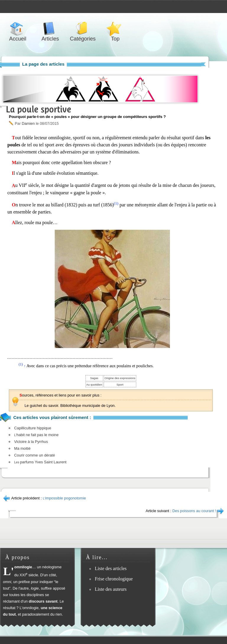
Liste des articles (111, 568)
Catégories (83, 29)
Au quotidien (94, 385)
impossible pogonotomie (64, 498)
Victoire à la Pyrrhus (31, 442)
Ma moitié (22, 448)
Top (115, 29)
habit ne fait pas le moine (36, 435)
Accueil (18, 29)
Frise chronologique (114, 579)
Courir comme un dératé (35, 455)
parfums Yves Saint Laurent (40, 462)
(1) (116, 203)
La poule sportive (39, 109)
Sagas (94, 378)
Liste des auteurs (111, 589)
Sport (120, 385)
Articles (50, 29)
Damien (28, 123)
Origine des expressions (120, 378)
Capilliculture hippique (33, 428)
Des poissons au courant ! (194, 511)
